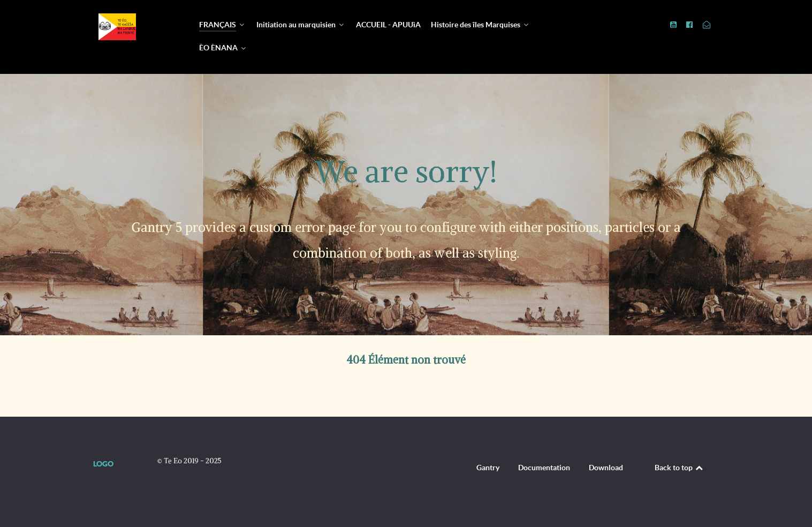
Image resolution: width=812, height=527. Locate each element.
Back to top (679, 468)
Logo (103, 464)
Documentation (544, 468)
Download (606, 468)
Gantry (488, 468)
